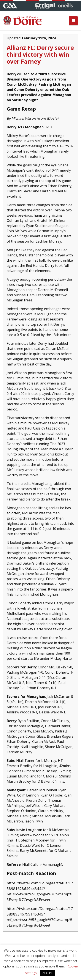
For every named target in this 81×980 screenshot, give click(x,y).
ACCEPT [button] (48, 973)
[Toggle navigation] (73, 21)
